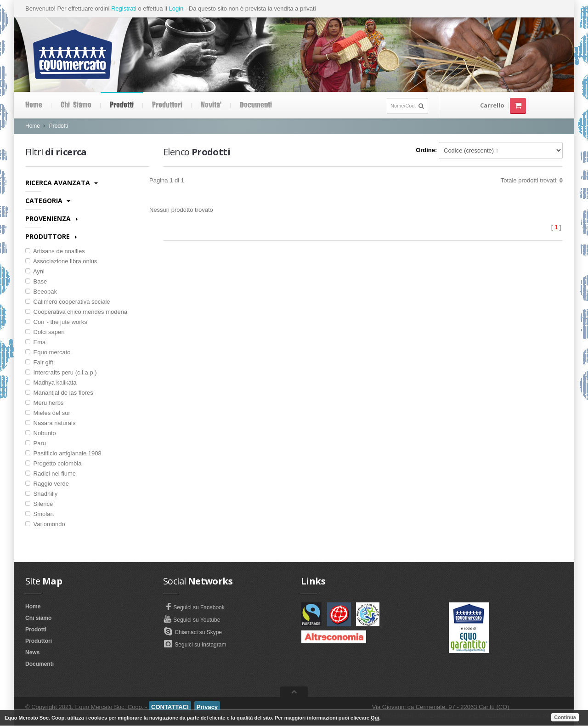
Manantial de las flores (59, 393)
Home (34, 105)
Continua (565, 717)
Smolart (40, 514)
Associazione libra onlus (61, 261)
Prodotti (122, 105)
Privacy (207, 707)
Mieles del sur (48, 413)
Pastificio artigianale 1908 (63, 453)
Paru (36, 443)
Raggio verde (47, 484)
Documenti (256, 105)
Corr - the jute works (56, 322)
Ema (35, 342)
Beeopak (41, 292)
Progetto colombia (53, 463)
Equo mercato (48, 352)
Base (36, 281)
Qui (375, 718)
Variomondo (45, 524)
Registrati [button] (124, 9)
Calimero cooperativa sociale (68, 302)
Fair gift (39, 362)
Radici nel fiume (51, 474)
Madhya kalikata (51, 383)
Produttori (167, 105)
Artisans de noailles (55, 251)
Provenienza (51, 218)
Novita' (211, 105)
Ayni (35, 271)
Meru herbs (44, 403)
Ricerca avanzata (62, 183)
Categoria (48, 201)
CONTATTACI (170, 707)
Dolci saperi (45, 332)
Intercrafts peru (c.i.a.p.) (61, 372)
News (32, 652)
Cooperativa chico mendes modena (76, 312)
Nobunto (41, 433)
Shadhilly (41, 494)
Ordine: (426, 150)
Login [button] (176, 9)
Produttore (51, 236)
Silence (39, 504)
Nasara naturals (50, 423)
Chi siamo (76, 105)
